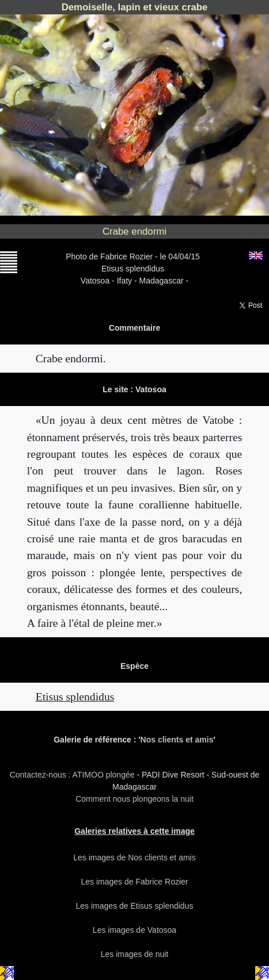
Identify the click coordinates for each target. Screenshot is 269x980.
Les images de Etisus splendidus (135, 906)
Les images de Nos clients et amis (134, 857)
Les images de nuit (135, 954)
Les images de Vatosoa (134, 930)
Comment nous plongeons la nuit (134, 799)
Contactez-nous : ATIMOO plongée (73, 775)
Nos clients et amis (177, 740)
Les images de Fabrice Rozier (135, 882)
